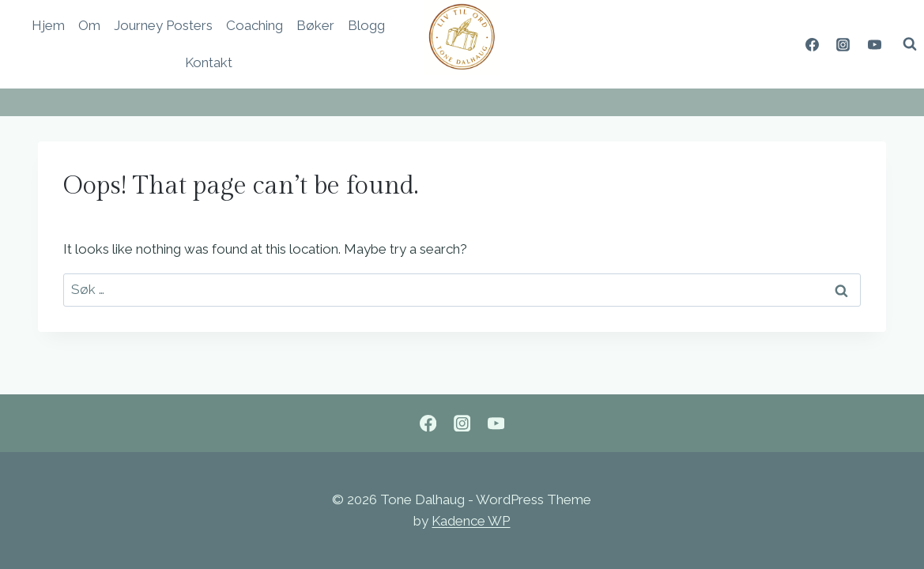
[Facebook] (813, 44)
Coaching (255, 25)
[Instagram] (843, 44)
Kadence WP (471, 521)
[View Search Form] (910, 44)
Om (89, 25)
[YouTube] (874, 44)
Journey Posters (163, 25)
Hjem (48, 25)
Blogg (366, 25)
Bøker (315, 25)
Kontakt (209, 62)
